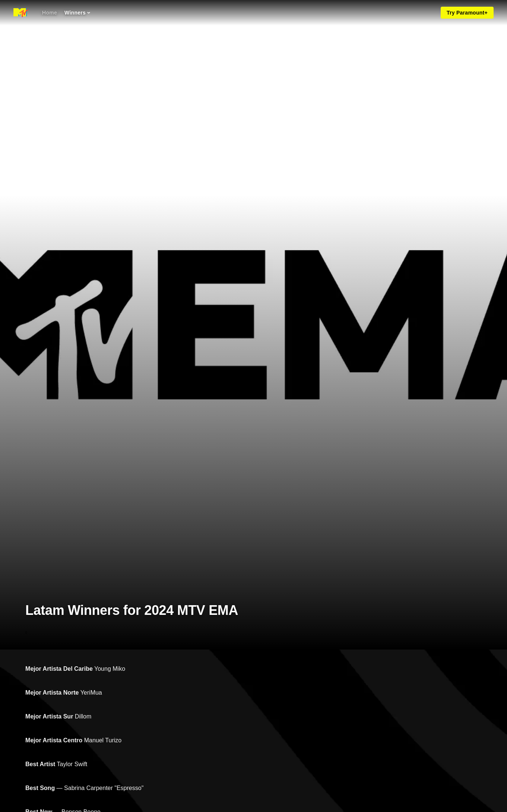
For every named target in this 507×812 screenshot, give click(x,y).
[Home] (50, 13)
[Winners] (77, 13)
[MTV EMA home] (21, 13)
